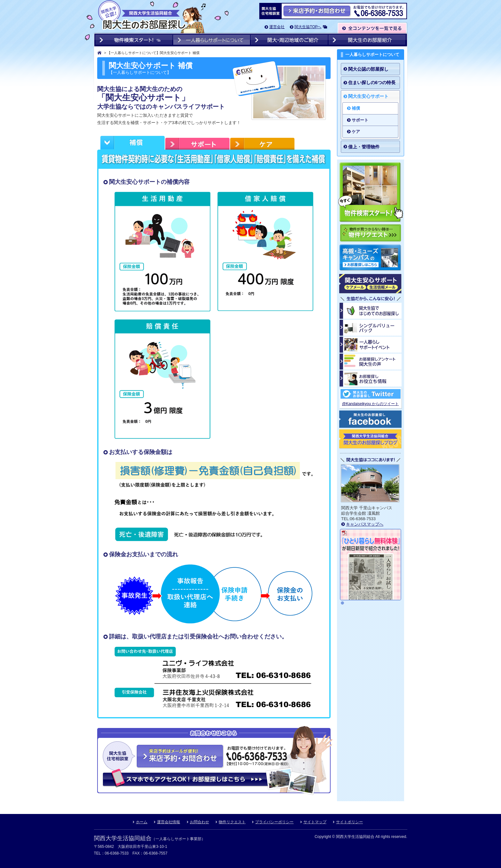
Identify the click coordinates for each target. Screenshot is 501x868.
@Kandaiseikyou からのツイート (371, 404)
